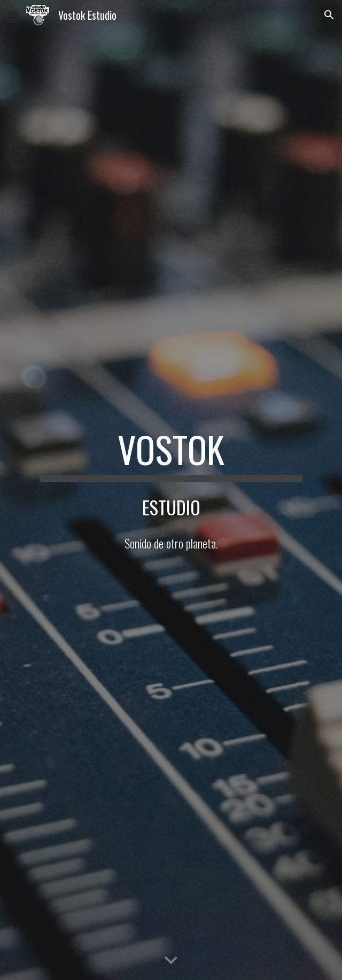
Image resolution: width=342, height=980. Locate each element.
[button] (13, 15)
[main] (171, 454)
